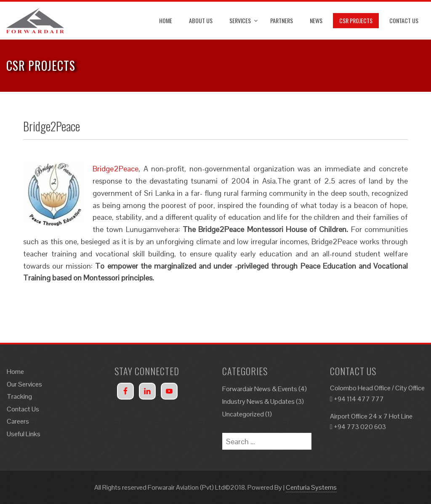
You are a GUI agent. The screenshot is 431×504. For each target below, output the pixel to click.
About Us (201, 20)
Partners (282, 20)
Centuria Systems (311, 487)
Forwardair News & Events (260, 389)
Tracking (19, 396)
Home (166, 20)
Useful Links (24, 434)
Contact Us (404, 20)
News (316, 20)
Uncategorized (243, 414)
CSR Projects (356, 20)
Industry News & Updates (258, 401)
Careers (18, 421)
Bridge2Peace (116, 169)
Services (240, 20)
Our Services (24, 384)
